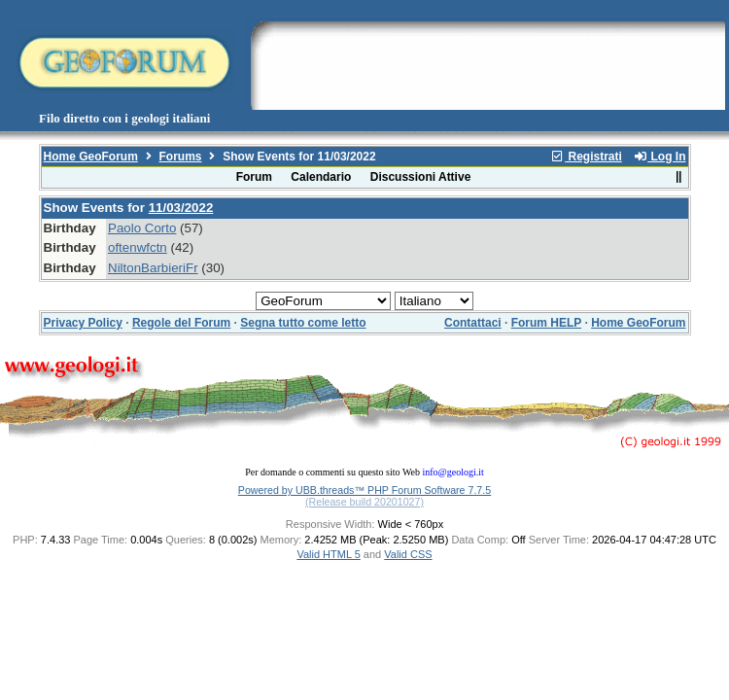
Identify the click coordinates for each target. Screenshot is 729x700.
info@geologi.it (452, 472)
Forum (254, 177)
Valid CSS (408, 554)
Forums (181, 157)
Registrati (586, 157)
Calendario (321, 177)
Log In (659, 157)
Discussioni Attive (421, 177)
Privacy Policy (83, 323)
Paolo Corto (142, 228)
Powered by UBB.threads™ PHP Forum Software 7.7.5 (364, 490)
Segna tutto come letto (303, 323)
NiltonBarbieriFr (153, 268)
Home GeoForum (91, 157)
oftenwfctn (138, 247)
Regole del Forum (181, 323)
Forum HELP (546, 323)
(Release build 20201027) (364, 502)
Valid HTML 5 (328, 554)
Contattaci (473, 323)
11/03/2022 (181, 208)
